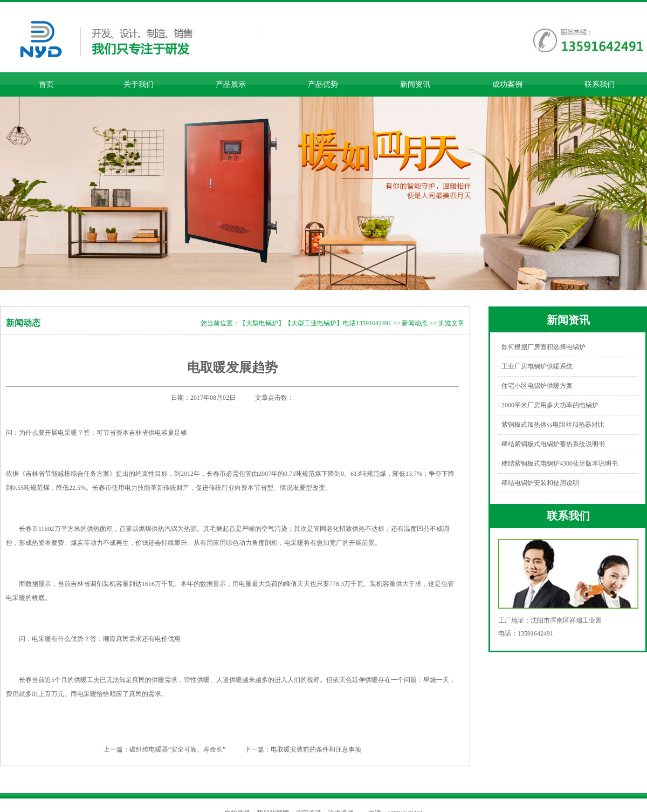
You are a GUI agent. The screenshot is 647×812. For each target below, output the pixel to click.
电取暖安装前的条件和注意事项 (316, 749)
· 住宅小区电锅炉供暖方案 (535, 386)
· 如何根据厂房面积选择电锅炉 (542, 347)
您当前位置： (220, 323)
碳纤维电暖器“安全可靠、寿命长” (178, 749)
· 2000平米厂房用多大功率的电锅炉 (548, 405)
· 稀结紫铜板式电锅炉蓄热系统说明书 (552, 444)
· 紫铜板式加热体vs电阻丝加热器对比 (551, 425)
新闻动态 (415, 323)
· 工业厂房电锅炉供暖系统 (535, 366)
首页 (46, 84)
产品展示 (231, 84)
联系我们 (600, 84)
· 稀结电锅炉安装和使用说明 (539, 483)
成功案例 (507, 84)
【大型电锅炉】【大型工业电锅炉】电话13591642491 (315, 323)
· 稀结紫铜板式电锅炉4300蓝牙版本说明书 (558, 463)
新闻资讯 (415, 84)
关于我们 (139, 84)
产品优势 (323, 84)
